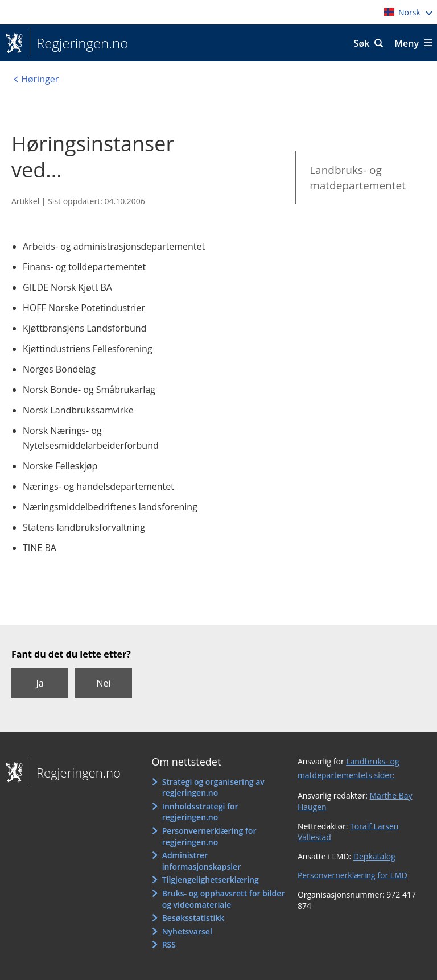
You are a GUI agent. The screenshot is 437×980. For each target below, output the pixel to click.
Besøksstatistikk (193, 918)
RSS (169, 944)
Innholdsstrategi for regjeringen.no (200, 812)
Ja (40, 683)
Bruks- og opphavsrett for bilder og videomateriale (224, 899)
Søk (362, 43)
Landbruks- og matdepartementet (358, 178)
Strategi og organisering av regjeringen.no (213, 787)
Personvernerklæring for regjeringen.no (209, 836)
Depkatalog (374, 856)
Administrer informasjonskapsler (202, 861)
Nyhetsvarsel (187, 931)
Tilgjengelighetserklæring (211, 880)
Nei (103, 683)
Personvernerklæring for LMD (353, 875)
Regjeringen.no (79, 43)
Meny (407, 43)
